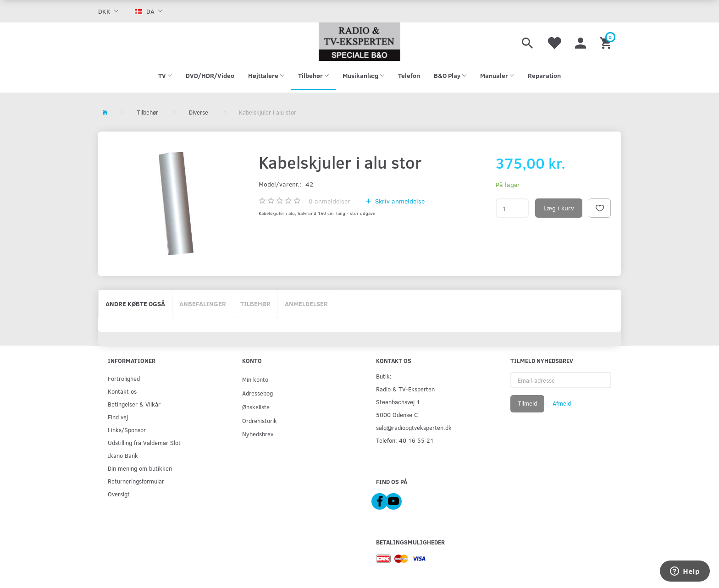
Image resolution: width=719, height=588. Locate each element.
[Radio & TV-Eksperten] (359, 42)
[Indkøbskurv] (607, 42)
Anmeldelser (306, 304)
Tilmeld (527, 403)
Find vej (118, 417)
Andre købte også (135, 304)
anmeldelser (329, 201)
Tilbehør (255, 304)
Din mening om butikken (140, 468)
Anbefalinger (203, 304)
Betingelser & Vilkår (134, 404)
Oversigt (119, 494)
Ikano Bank (123, 455)
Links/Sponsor (127, 430)
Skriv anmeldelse (399, 201)
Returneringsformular (136, 481)
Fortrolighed (124, 378)
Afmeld (562, 403)
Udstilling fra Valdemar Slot (144, 442)
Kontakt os (122, 391)
